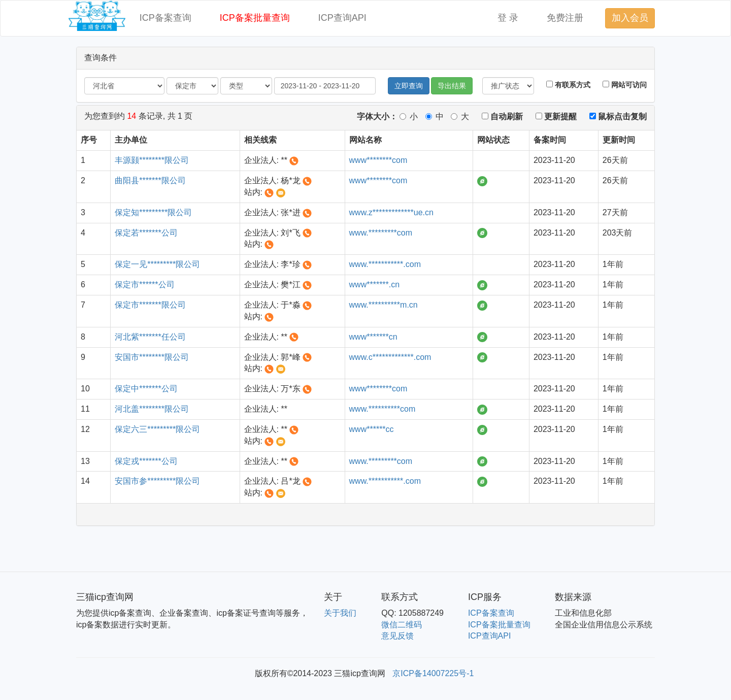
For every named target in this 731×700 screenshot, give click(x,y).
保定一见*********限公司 (157, 264)
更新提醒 (556, 116)
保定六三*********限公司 (157, 429)
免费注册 (565, 18)
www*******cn (373, 337)
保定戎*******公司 (146, 461)
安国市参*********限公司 (157, 481)
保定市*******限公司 (150, 305)
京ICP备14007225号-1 (433, 673)
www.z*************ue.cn (391, 212)
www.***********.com (385, 264)
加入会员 (630, 18)
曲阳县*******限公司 (150, 180)
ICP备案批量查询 (255, 18)
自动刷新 (502, 116)
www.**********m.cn (384, 305)
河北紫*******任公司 (150, 337)
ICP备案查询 (165, 18)
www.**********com (383, 409)
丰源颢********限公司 (152, 160)
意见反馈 (397, 636)
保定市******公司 (144, 285)
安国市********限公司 (152, 357)
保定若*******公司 (146, 233)
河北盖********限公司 (152, 409)
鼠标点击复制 (618, 116)
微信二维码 (402, 625)
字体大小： (377, 116)
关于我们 (340, 613)
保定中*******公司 (146, 389)
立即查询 (409, 86)
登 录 (508, 18)
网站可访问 (625, 85)
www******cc (372, 429)
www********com (378, 160)
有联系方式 (568, 85)
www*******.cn (375, 285)
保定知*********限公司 (153, 212)
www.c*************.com (390, 357)
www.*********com (381, 233)
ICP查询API (342, 18)
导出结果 (452, 86)
